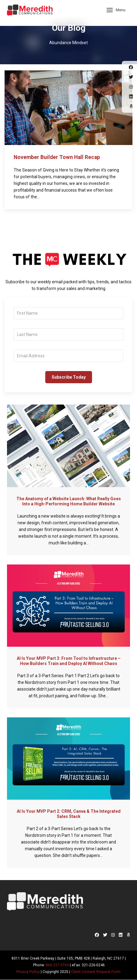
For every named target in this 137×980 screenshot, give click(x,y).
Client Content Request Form (96, 972)
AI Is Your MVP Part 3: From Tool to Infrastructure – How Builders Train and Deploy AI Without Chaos (69, 661)
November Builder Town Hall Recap (57, 157)
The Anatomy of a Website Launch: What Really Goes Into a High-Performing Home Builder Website (69, 501)
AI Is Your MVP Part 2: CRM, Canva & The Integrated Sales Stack (69, 814)
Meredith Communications (30, 12)
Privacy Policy (28, 972)
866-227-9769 (57, 965)
